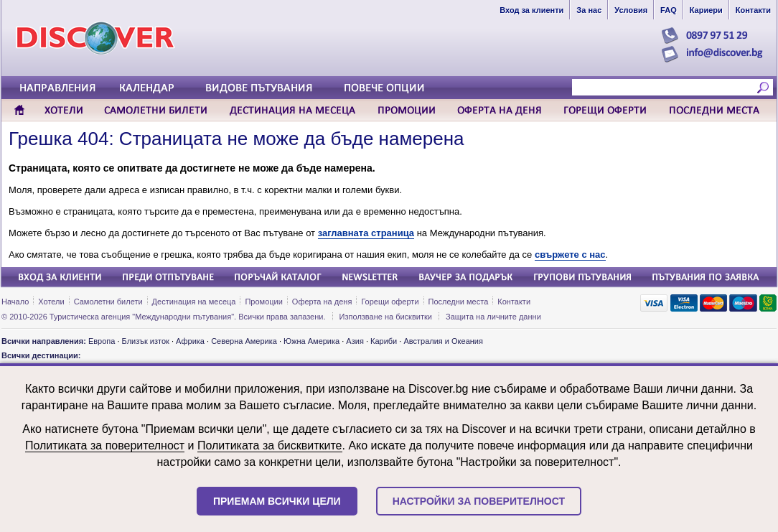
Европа (102, 341)
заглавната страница (366, 233)
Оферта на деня (322, 302)
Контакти (514, 302)
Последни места (459, 302)
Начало (15, 302)
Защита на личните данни (493, 317)
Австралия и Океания (443, 341)
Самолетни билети (108, 302)
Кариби (384, 341)
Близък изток (146, 341)
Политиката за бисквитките (270, 445)
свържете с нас (570, 255)
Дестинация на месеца (194, 302)
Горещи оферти (390, 302)
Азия (355, 341)
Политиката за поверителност (105, 445)
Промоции (263, 302)
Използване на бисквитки (386, 317)
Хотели (51, 302)
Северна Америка (244, 341)
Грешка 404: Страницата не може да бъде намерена (236, 139)
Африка (190, 341)
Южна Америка (311, 341)
